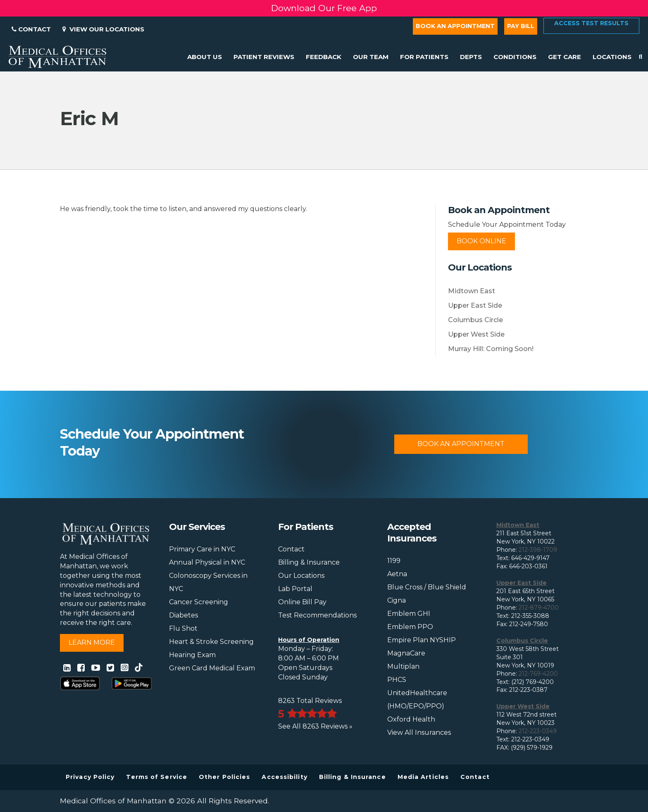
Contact (31, 29)
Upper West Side (476, 334)
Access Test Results (591, 23)
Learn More (92, 642)
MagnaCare (406, 653)
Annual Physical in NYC (207, 562)
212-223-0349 (538, 731)
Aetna (397, 574)
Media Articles (423, 777)
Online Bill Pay (302, 602)
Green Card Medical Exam (212, 668)
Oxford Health (411, 719)
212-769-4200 (538, 674)
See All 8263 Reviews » (315, 726)
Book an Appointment (455, 26)
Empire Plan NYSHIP (422, 640)
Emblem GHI (409, 614)
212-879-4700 (539, 608)
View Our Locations (103, 29)
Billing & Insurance (309, 562)
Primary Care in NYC (202, 549)
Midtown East (472, 291)
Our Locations (301, 576)
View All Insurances (419, 732)
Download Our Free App (324, 8)
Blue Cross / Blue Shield (427, 587)
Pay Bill (521, 26)
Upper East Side (475, 305)
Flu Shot (183, 628)
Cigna (397, 600)
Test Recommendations (317, 615)
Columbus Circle (475, 320)
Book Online (481, 241)
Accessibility (284, 777)
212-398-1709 (538, 550)
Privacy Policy (90, 777)
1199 (394, 561)
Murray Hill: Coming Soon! (491, 349)
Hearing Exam (192, 655)
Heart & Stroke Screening (211, 642)
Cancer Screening (199, 602)
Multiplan (403, 666)
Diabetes (183, 615)
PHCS (397, 680)
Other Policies (224, 777)
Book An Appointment (461, 444)
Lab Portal (295, 589)
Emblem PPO (410, 627)
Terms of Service (157, 777)
